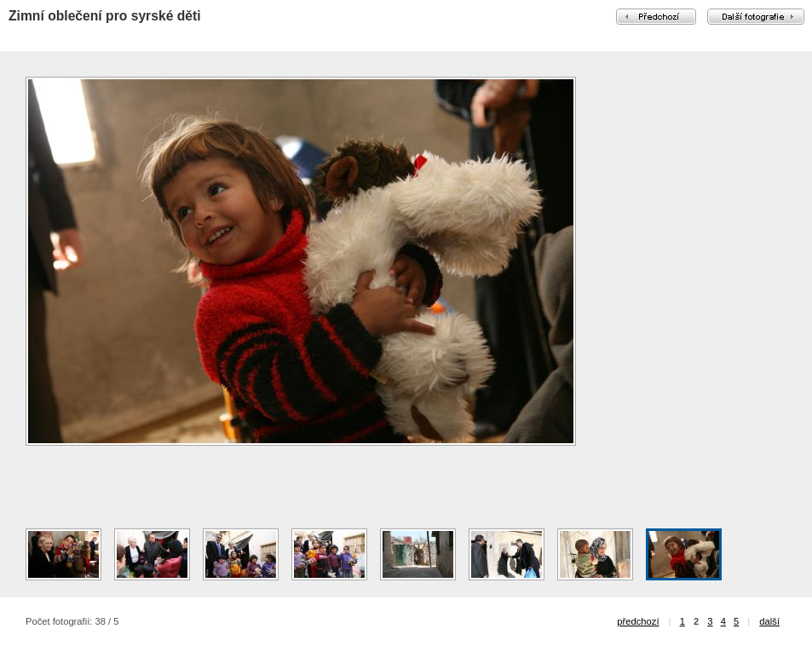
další (769, 621)
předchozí (638, 621)
